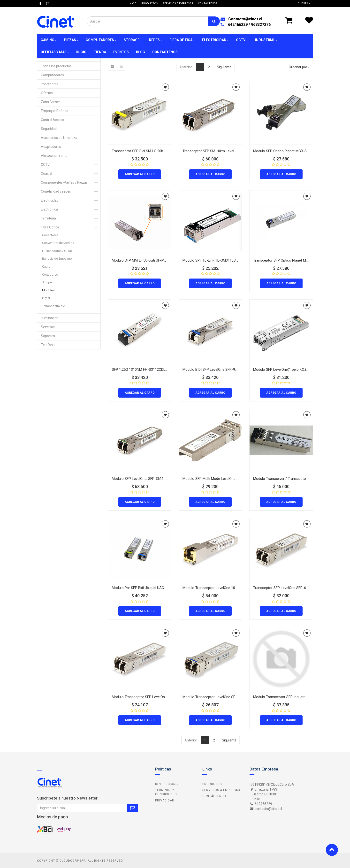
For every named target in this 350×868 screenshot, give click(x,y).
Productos (212, 784)
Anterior (186, 67)
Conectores (50, 235)
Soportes (48, 336)
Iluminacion (50, 318)
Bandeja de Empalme (57, 259)
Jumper (47, 282)
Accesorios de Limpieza (59, 138)
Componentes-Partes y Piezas (64, 182)
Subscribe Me (133, 808)
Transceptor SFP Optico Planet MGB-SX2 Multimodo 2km (299, 260)
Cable (46, 267)
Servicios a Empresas (221, 790)
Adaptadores (51, 147)
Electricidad (50, 200)
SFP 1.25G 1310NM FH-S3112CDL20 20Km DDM (150, 370)
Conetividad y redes (56, 191)
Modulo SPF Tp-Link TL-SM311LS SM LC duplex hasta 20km (230, 260)
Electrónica (49, 209)
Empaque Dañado (55, 111)
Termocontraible (53, 306)
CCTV (45, 165)
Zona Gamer (50, 102)
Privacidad (165, 800)
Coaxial (46, 174)
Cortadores (50, 275)
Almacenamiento (54, 156)
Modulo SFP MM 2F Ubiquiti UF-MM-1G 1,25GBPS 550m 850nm (162, 260)
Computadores (52, 75)
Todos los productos (56, 66)
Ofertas (47, 93)
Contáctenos (214, 796)
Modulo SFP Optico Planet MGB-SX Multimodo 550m (295, 151)
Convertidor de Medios (58, 243)
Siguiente (224, 67)
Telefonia (48, 345)
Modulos (48, 290)
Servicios (48, 327)
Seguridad (49, 129)
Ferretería (48, 218)
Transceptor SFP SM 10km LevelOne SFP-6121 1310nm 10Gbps (233, 151)
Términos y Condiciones (166, 792)
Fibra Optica (50, 227)
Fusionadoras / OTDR (57, 251)
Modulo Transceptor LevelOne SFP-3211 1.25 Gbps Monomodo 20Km (238, 697)
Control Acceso (53, 120)
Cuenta (304, 4)
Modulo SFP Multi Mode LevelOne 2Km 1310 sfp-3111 (225, 479)
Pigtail (46, 298)
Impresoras (50, 84)
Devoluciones (167, 784)
